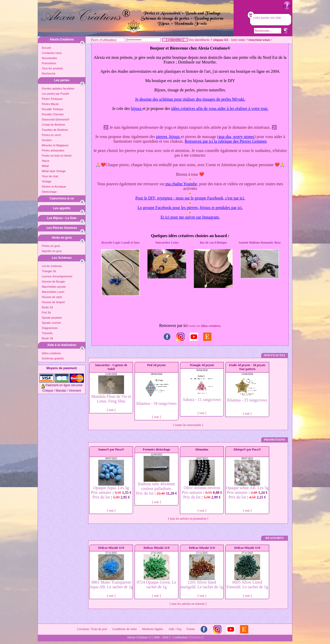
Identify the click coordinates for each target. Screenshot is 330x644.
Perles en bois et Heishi (57, 156)
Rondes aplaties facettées (58, 88)
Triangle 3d (49, 271)
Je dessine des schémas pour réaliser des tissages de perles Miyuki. (190, 99)
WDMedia (195, 637)
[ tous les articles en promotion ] (188, 519)
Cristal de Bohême (53, 125)
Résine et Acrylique (54, 187)
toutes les (205, 326)
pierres (162, 137)
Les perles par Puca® (55, 94)
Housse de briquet (53, 302)
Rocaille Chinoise (53, 114)
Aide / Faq (175, 629)
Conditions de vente (125, 629)
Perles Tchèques (52, 99)
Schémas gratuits (53, 358)
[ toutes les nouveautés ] (188, 425)
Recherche (49, 74)
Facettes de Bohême (55, 130)
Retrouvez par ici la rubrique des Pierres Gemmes (226, 141)
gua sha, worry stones (236, 137)
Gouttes (47, 140)
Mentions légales (153, 629)
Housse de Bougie (53, 281)
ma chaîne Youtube (181, 184)
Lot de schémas (52, 266)
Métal (45, 166)
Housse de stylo (52, 297)
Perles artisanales (53, 150)
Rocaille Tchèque (53, 109)
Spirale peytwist (52, 318)
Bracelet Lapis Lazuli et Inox (121, 243)
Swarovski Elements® (56, 119)
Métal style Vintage (54, 171)
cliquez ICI (221, 40)
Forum (191, 629)
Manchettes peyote (54, 287)
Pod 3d (46, 312)
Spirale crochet (51, 323)
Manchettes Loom (53, 292)
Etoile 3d (47, 307)
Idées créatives (51, 353)
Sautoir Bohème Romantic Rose (260, 243)
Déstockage (49, 192)
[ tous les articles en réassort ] (188, 604)
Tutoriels (47, 333)
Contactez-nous (52, 53)
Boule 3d (47, 338)
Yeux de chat (50, 176)
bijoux (137, 108)
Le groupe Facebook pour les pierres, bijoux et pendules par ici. (190, 208)
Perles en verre (51, 135)
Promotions (49, 63)
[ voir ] (111, 410)
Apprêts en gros (52, 251)
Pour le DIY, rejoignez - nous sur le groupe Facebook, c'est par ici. (190, 198)
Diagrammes (50, 328)
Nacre (46, 161)
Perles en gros (51, 246)
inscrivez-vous (259, 40)
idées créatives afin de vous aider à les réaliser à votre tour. (220, 108)
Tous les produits (52, 68)
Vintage (47, 181)
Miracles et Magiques (55, 145)
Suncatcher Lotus (167, 243)
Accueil (46, 48)
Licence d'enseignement (57, 276)
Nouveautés (49, 58)
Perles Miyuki (50, 104)
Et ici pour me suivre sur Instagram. (190, 217)
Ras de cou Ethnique (213, 243)
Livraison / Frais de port (92, 629)
